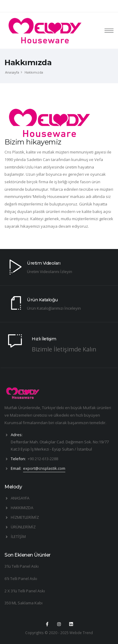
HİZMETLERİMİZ (25, 517)
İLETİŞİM (18, 536)
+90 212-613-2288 (43, 459)
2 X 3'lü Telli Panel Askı (25, 591)
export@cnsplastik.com (44, 468)
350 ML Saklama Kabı (24, 603)
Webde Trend (81, 633)
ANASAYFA (20, 498)
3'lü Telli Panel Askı (22, 566)
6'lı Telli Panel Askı (21, 579)
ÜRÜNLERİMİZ (23, 527)
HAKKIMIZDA (22, 508)
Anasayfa (12, 72)
